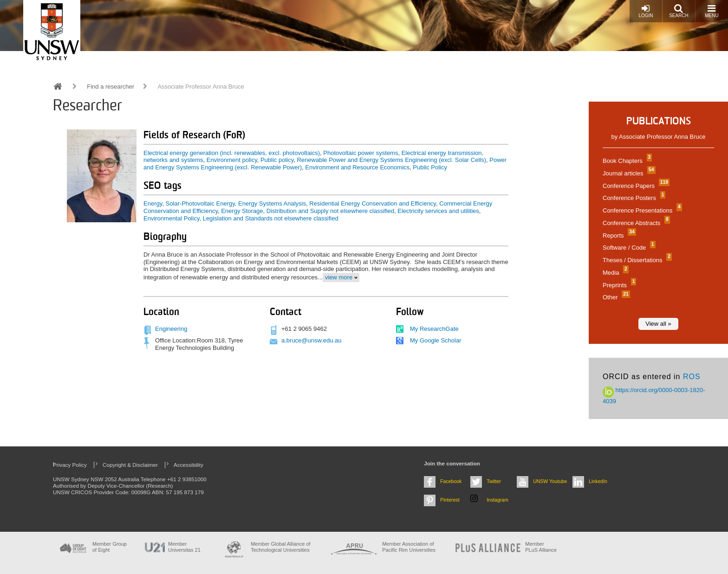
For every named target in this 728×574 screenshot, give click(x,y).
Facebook (451, 481)
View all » (658, 324)
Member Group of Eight (110, 547)
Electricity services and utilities (438, 211)
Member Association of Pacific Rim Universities (409, 547)
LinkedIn (598, 481)
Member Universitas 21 (184, 547)
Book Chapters (626, 161)
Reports (618, 235)
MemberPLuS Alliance (541, 547)
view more (339, 277)
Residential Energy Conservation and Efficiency (373, 203)
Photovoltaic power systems (361, 153)
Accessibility (188, 465)
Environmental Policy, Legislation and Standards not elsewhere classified (241, 218)
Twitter (494, 481)
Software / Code (628, 248)
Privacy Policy (70, 465)
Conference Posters (633, 198)
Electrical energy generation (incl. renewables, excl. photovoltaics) (232, 153)
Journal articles (628, 173)
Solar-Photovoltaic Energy (200, 203)
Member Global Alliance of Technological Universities (280, 547)
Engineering (171, 329)
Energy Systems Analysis (272, 203)
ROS (692, 377)
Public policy (277, 160)
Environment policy (232, 160)
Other (615, 297)
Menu (712, 11)
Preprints (618, 285)
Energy (153, 203)
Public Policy (430, 167)
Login (646, 11)
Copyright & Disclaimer (130, 465)
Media (614, 273)
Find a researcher (110, 87)
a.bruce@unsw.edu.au (312, 340)
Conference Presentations (641, 210)
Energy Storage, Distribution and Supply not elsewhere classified (308, 211)
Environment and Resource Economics (357, 167)
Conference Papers (635, 186)
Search (679, 11)
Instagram (497, 500)
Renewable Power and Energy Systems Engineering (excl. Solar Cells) (391, 160)
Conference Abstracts (635, 223)
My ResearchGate (434, 329)
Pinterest (450, 500)
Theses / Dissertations (636, 260)
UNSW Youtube (550, 481)
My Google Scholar (436, 340)
